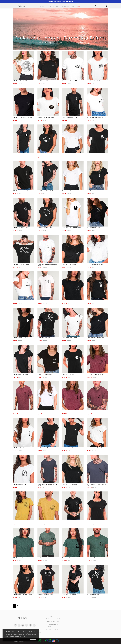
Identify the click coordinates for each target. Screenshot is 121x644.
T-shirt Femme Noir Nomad (93, 227)
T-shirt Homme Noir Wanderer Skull (22, 227)
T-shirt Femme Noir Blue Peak (69, 484)
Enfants (56, 6)
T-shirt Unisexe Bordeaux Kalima (70, 411)
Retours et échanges (52, 629)
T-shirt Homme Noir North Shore (21, 264)
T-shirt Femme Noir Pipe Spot (69, 594)
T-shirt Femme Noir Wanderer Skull (71, 301)
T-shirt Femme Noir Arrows (44, 154)
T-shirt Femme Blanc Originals (70, 338)
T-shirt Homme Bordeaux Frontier (21, 411)
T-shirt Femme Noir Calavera (69, 374)
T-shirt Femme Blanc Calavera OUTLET (96, 117)
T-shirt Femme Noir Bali (93, 521)
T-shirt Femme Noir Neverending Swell (22, 594)
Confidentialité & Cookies (54, 619)
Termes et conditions (52, 621)
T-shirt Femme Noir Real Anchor (21, 374)
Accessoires (65, 6)
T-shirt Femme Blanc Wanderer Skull (46, 117)
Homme (42, 6)
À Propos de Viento (52, 624)
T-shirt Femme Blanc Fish (68, 191)
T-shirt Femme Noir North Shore (45, 594)
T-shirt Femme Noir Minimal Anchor (46, 448)
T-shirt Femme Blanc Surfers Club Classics (72, 154)
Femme (49, 6)
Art (73, 6)
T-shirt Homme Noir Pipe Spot (69, 117)
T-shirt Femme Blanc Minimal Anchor (22, 448)
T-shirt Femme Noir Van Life (69, 264)
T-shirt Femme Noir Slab (93, 594)
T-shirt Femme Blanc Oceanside (94, 448)
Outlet (79, 6)
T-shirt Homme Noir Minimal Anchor (22, 191)
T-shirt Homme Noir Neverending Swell (22, 117)
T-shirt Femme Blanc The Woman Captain (23, 81)
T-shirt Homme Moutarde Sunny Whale (47, 521)
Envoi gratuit (50, 616)
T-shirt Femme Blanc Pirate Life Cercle (71, 227)
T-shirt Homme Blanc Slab (44, 301)
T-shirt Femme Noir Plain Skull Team (22, 154)
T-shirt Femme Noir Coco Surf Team (46, 191)
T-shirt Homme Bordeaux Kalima (95, 411)
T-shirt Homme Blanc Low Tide (70, 81)
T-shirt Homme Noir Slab (44, 338)
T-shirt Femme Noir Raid (68, 448)
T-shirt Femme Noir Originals (94, 191)
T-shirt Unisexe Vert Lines (19, 558)
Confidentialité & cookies (20, 639)
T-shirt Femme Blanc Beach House (95, 264)
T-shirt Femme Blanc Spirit (19, 484)
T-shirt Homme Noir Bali (68, 521)
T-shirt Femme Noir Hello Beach (45, 374)
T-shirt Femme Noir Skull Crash (21, 338)
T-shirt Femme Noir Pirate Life (94, 154)
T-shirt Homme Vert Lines (44, 558)
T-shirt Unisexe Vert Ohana (69, 558)
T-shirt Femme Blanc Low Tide (45, 411)
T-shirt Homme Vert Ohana (93, 558)
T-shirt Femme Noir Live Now (94, 301)
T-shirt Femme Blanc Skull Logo (94, 81)
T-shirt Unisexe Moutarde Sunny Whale (22, 521)
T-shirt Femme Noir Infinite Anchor (95, 338)
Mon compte (50, 632)
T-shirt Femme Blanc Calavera (20, 301)
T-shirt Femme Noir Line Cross (45, 227)
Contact (48, 627)
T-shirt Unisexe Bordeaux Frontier (95, 374)
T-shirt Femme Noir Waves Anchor (46, 81)
